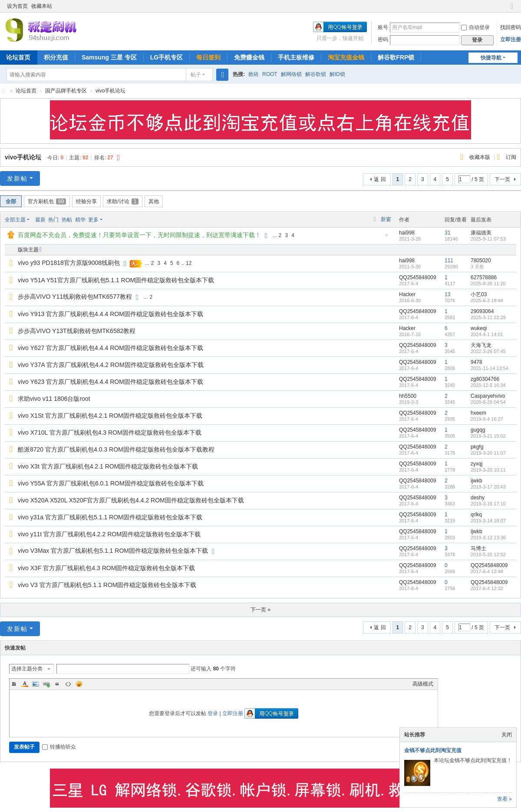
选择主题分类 (27, 669)
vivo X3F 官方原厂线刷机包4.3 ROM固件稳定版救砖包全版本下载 (106, 568)
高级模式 (423, 684)
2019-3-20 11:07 (488, 453)
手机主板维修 (296, 57)
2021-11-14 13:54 (490, 368)
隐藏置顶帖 (386, 238)
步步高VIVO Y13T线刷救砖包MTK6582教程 (77, 331)
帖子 (196, 75)
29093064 (482, 311)
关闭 (507, 735)
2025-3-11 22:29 (488, 317)
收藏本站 (42, 6)
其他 (154, 201)
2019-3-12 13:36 (488, 538)
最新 (40, 220)
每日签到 (208, 57)
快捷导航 (491, 58)
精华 (80, 220)
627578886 (484, 277)
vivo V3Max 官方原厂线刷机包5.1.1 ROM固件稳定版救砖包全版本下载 (113, 551)
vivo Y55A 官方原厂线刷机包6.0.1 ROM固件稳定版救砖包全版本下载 (111, 483)
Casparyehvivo (488, 396)
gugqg (478, 430)
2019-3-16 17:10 (488, 504)
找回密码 (511, 27)
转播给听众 (59, 747)
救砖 (254, 74)
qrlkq (476, 515)
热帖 (67, 220)
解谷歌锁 (316, 74)
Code (68, 684)
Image (36, 684)
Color (25, 684)
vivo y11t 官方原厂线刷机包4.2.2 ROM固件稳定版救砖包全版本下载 (109, 534)
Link (46, 684)
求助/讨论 (123, 201)
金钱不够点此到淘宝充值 (433, 750)
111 (449, 261)
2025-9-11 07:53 (488, 239)
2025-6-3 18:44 (487, 300)
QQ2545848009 (417, 277)
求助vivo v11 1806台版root (54, 399)
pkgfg (477, 447)
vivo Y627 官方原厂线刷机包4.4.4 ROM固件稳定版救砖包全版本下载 (110, 348)
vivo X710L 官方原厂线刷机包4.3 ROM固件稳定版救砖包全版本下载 (110, 432)
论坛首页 (26, 91)
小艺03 (479, 294)
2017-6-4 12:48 (487, 571)
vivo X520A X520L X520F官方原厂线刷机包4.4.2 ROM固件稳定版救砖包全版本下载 (131, 500)
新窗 (386, 219)
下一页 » (260, 610)
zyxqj (476, 464)
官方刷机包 (47, 201)
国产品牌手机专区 (66, 91)
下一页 (502, 179)
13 (447, 294)
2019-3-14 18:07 (488, 521)
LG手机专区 (167, 57)
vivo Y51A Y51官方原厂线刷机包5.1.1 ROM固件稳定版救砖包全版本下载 (116, 280)
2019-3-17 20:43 (488, 487)
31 (447, 233)
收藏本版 (480, 157)
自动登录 (475, 27)
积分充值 (56, 57)
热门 (53, 220)
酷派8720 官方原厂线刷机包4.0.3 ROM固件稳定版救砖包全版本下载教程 (116, 449)
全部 (11, 201)
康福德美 (481, 233)
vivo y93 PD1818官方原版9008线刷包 (69, 263)
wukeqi (479, 328)
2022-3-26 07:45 (488, 351)
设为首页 (17, 6)
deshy (478, 498)
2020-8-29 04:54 (488, 402)
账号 (383, 27)
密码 (383, 40)
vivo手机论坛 (110, 91)
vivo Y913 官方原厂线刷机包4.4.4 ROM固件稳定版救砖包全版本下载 (110, 314)
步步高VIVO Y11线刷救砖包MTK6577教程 (75, 297)
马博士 (478, 548)
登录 (213, 713)
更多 (93, 220)
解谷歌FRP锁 (396, 57)
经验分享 (86, 201)
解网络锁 (291, 74)
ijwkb (476, 481)
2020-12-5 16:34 (488, 385)
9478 (476, 362)
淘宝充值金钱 (346, 57)
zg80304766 (485, 379)
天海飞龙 (481, 345)
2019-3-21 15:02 (488, 436)
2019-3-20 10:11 (488, 470)
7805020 (481, 261)
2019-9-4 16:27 (487, 419)
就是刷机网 (3, 91)
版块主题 (28, 250)
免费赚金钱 (249, 57)
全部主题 (15, 220)
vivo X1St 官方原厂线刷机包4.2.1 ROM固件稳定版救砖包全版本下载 (110, 416)
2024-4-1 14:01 (487, 334)
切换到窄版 (512, 10)
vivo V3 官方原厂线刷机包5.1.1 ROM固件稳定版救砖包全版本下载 (107, 585)
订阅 (511, 157)
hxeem (478, 413)
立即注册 (511, 40)
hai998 (407, 233)
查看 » (505, 799)
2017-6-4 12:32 (487, 588)
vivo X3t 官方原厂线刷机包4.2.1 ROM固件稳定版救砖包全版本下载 (108, 466)
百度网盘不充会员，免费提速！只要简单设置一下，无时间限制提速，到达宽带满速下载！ (139, 235)
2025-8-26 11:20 (488, 284)
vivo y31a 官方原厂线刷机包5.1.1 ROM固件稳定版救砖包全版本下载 (110, 517)
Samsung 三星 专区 (109, 57)
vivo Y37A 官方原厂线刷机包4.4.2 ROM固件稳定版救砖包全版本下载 (111, 365)
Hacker (407, 294)
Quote (57, 684)
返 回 (380, 179)
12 (189, 263)
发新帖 (17, 178)
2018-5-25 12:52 (488, 555)
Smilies (79, 684)
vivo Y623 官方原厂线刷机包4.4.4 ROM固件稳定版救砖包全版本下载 (110, 382)
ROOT (270, 74)
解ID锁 (337, 74)
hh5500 (408, 396)
